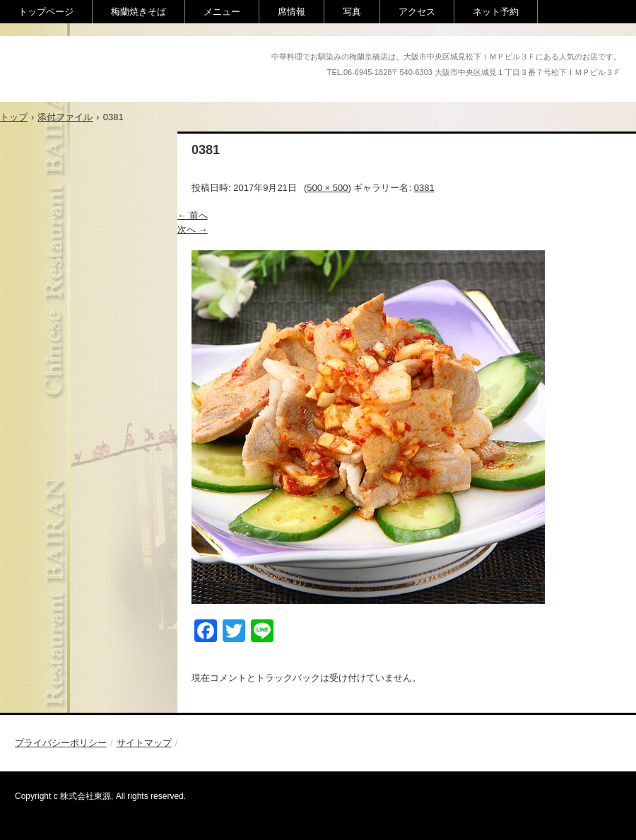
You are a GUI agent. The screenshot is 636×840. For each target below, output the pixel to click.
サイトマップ (144, 743)
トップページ (46, 12)
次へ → (193, 229)
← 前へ (193, 215)
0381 (424, 188)
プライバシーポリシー (61, 743)
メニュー (222, 12)
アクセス (417, 12)
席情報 (291, 12)
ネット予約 (496, 12)
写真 (352, 12)
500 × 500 (327, 188)
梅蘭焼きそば (139, 12)
